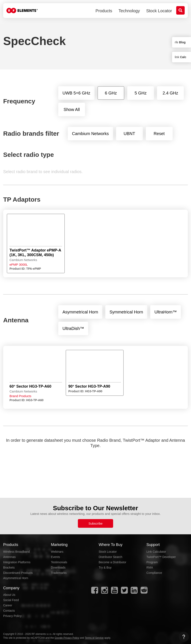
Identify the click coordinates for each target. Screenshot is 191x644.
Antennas (9, 557)
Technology (129, 11)
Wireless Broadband (16, 552)
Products (104, 11)
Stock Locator (159, 11)
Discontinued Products (18, 573)
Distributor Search (111, 557)
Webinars (57, 552)
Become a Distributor (113, 562)
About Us (9, 595)
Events (55, 557)
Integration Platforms (17, 562)
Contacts (9, 611)
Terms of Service (94, 638)
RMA (150, 567)
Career (8, 605)
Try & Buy (105, 567)
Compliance (154, 573)
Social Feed (11, 600)
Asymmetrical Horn (16, 578)
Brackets (9, 567)
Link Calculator (156, 552)
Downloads (58, 567)
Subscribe (95, 523)
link (180, 57)
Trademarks (59, 573)
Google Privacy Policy (67, 638)
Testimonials (59, 562)
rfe (180, 42)
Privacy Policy (12, 616)
